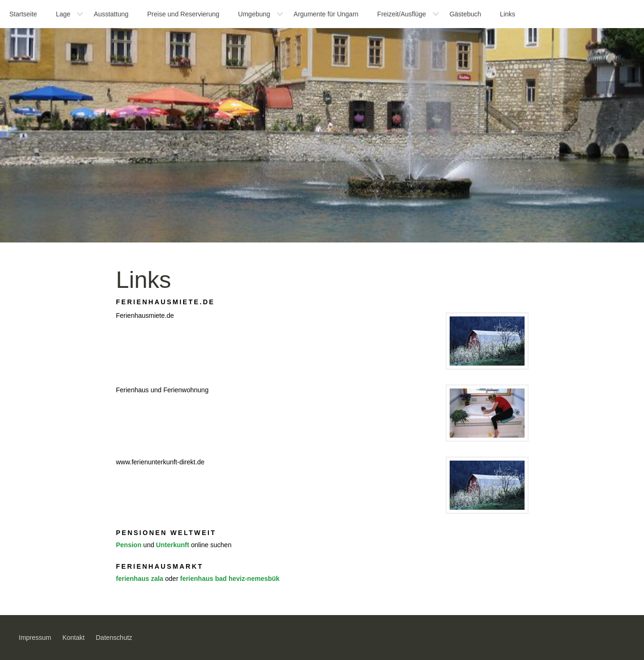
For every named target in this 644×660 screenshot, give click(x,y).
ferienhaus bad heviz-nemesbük (229, 579)
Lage (63, 14)
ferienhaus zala (140, 579)
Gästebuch (466, 14)
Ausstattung (111, 14)
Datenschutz (114, 638)
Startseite (23, 14)
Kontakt (73, 638)
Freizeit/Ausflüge (401, 14)
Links (507, 14)
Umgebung (254, 14)
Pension (129, 545)
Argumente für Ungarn (326, 14)
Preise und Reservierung (183, 14)
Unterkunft (173, 545)
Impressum (35, 638)
